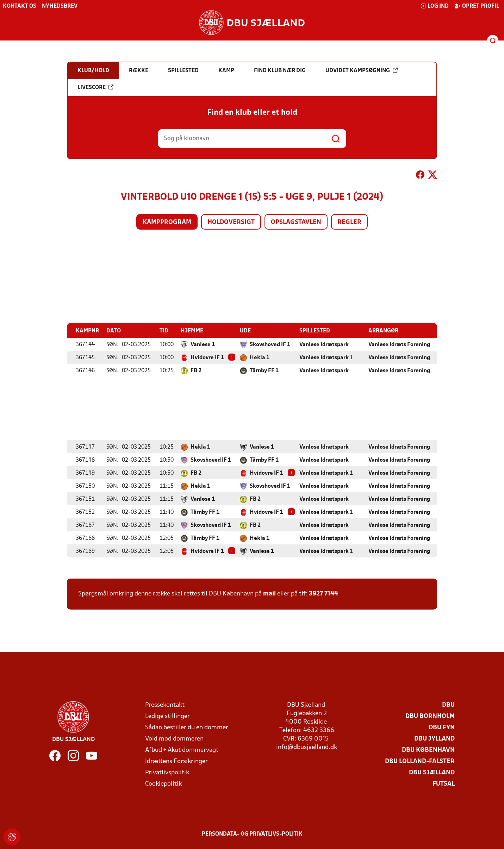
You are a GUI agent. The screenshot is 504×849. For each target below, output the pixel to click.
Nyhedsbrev (60, 6)
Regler (349, 222)
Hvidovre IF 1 (207, 357)
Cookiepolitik (163, 784)
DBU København (428, 750)
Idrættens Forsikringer (176, 761)
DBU (448, 705)
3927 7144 (323, 594)
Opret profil (477, 6)
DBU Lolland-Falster (420, 761)
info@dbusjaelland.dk (307, 747)
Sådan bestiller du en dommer (187, 727)
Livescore (95, 87)
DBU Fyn (442, 727)
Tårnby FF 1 (264, 370)
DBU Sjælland (432, 772)
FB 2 (196, 370)
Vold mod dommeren (174, 739)
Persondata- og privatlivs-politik (252, 834)
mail (269, 594)
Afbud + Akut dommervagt (182, 750)
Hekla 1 (260, 357)
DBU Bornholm (430, 716)
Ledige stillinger (167, 716)
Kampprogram (167, 222)
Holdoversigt (231, 222)
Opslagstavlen (296, 222)
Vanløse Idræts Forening (399, 344)
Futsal (444, 784)
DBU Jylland (434, 739)
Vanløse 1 (203, 344)
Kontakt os (20, 6)
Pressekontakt (165, 705)
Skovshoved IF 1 (270, 344)
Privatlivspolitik (167, 772)
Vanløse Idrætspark (324, 344)
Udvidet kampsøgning (362, 70)
